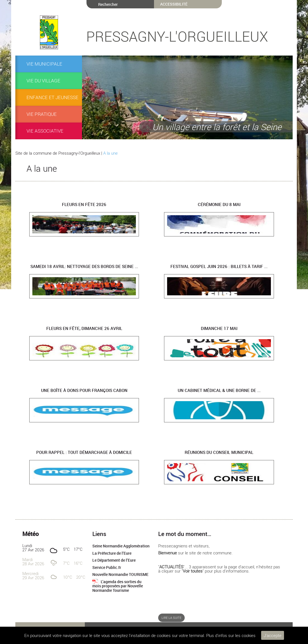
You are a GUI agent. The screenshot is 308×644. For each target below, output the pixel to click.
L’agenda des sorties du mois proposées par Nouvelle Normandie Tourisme (118, 586)
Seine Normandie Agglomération (121, 546)
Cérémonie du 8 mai (219, 204)
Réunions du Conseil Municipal (219, 452)
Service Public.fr (107, 568)
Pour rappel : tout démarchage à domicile (84, 452)
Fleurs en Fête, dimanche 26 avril (84, 328)
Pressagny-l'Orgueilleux (177, 36)
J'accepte (273, 635)
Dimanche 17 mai (219, 328)
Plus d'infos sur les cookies (231, 635)
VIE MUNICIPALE (44, 64)
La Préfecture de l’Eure (112, 553)
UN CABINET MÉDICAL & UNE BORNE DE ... (219, 390)
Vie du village (43, 81)
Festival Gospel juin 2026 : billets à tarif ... (219, 266)
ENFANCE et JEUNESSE (52, 97)
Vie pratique (42, 114)
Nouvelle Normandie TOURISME (120, 574)
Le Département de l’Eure (114, 560)
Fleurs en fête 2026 (84, 204)
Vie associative (45, 131)
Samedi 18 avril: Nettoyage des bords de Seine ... (84, 266)
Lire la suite (171, 618)
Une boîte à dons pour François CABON (84, 390)
